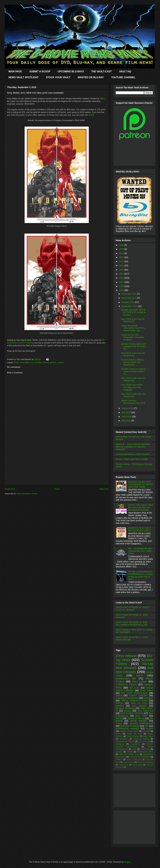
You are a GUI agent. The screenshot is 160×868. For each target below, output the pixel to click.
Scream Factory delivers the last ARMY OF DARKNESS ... (132, 362)
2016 (122, 286)
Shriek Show (137, 765)
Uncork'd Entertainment (141, 723)
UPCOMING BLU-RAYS (71, 72)
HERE (91, 115)
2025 (122, 249)
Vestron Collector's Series (134, 701)
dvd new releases (134, 670)
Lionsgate (148, 698)
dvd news (134, 688)
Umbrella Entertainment (127, 698)
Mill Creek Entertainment (134, 693)
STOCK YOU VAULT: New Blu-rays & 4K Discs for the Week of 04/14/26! (141, 507)
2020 (122, 270)
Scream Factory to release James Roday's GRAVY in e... (133, 371)
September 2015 (130, 306)
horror (140, 675)
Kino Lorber (139, 682)
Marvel (46, 362)
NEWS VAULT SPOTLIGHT (23, 77)
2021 (122, 266)
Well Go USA (139, 703)
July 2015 (126, 412)
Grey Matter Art (26, 362)
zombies (120, 706)
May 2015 (126, 421)
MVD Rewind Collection (132, 713)
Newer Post (10, 489)
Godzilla (150, 729)
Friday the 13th (134, 734)
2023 (122, 257)
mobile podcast (129, 762)
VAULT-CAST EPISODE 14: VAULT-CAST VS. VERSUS (133, 609)
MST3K (119, 703)
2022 (122, 261)
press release (126, 656)
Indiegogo (120, 744)
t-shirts (130, 752)
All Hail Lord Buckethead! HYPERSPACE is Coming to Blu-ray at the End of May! (140, 575)
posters (53, 362)
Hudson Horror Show (129, 731)
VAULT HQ (125, 72)
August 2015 (128, 408)
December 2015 (129, 294)
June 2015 (127, 417)
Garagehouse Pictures (125, 741)
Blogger (127, 862)
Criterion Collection (138, 695)
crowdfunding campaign (127, 728)
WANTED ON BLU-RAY (91, 77)
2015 (122, 290)
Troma (119, 723)
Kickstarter (135, 744)
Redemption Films (145, 752)
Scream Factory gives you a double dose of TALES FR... (134, 346)
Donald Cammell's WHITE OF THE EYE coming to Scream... (133, 312)
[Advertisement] (57, 463)
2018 (122, 278)
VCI (146, 726)
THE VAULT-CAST (102, 72)
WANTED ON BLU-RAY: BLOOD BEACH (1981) (140, 529)
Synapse (146, 731)
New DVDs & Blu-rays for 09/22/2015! (133, 320)
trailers (119, 695)
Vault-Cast (145, 749)
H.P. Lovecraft (144, 741)
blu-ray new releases (134, 666)
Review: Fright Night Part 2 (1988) (132, 459)
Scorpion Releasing (125, 708)
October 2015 (128, 302)
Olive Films (141, 716)
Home (57, 489)
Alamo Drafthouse (134, 759)
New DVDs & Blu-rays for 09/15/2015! (133, 354)
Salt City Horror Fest (129, 754)
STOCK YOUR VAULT (58, 77)
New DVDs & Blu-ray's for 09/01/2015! (133, 395)
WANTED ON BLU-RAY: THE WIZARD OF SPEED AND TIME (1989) (141, 484)
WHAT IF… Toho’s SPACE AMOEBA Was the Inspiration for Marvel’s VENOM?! (133, 447)
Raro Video (148, 736)
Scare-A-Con (124, 765)
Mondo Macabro (139, 721)
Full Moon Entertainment (140, 757)
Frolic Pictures (133, 736)
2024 (122, 253)
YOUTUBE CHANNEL (123, 77)
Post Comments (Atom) (27, 494)
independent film (126, 679)
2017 (122, 282)
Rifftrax (119, 759)
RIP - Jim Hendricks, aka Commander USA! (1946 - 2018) (141, 551)
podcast (119, 752)
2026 (122, 245)
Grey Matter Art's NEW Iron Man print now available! (132, 387)
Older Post (104, 489)
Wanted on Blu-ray (136, 718)
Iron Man (38, 362)
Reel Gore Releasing (145, 762)
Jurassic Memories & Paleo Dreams (133, 454)
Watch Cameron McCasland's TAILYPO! (133, 402)
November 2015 (129, 298)
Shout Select (146, 690)
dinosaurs (124, 739)
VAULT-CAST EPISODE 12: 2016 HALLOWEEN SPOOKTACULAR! (132, 623)
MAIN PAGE (15, 72)
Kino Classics (139, 706)
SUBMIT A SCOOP (40, 72)
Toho (134, 749)
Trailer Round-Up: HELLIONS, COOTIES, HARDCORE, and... (133, 328)
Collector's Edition (126, 685)
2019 (122, 274)
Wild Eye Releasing (130, 726)
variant (60, 362)
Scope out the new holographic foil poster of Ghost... (133, 337)
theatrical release (141, 739)
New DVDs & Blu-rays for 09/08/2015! (133, 379)
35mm (118, 734)
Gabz (102, 98)
